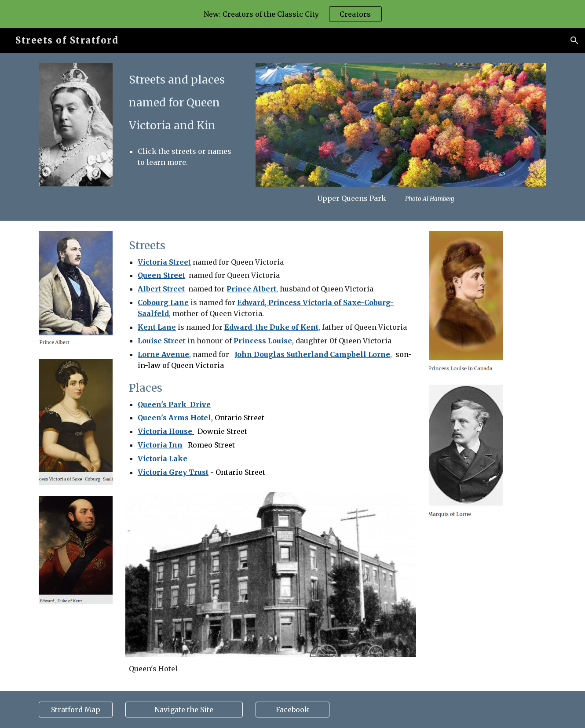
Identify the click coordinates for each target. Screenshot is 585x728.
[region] (292, 14)
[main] (184, 117)
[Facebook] (292, 710)
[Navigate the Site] (184, 710)
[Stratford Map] (76, 710)
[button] (574, 40)
